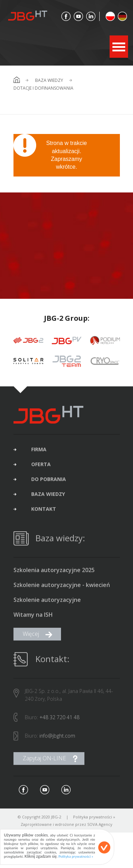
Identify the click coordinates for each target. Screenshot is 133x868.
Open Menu (119, 47)
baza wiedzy (48, 496)
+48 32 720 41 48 (59, 719)
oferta (41, 466)
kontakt (44, 511)
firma (39, 451)
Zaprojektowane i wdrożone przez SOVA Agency (66, 826)
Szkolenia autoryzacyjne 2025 (54, 572)
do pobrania (49, 481)
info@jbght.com (57, 737)
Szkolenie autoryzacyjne (47, 602)
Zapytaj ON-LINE (44, 760)
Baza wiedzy (49, 80)
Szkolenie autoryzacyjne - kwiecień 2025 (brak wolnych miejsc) (62, 587)
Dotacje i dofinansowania (43, 88)
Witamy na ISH (33, 617)
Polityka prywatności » (94, 819)
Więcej (31, 635)
